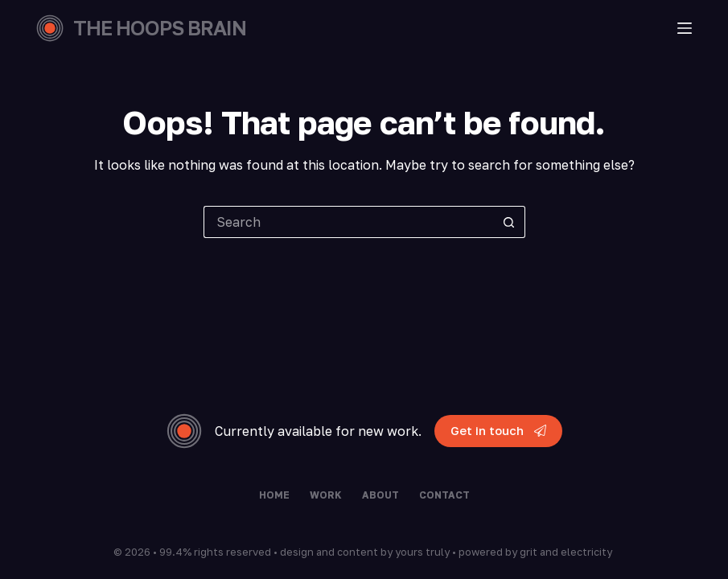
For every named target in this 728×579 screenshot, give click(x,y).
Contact (444, 495)
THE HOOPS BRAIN (160, 28)
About (380, 495)
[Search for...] (348, 222)
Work (326, 495)
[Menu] (685, 28)
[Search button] (509, 222)
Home (274, 495)
